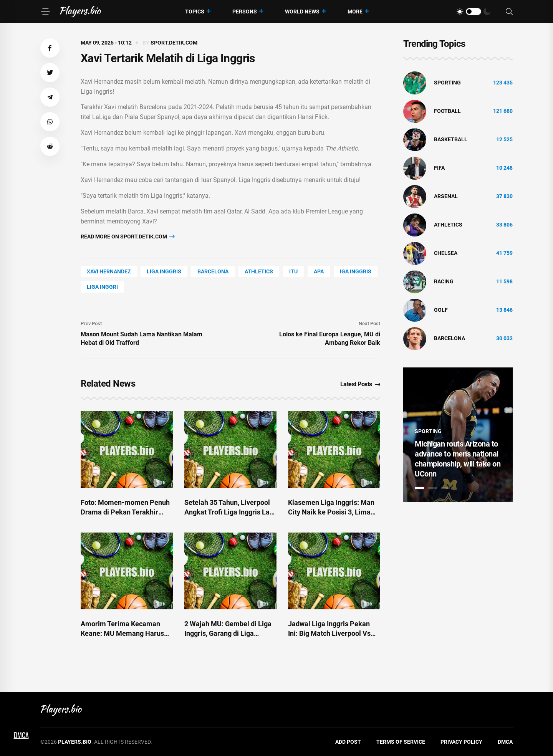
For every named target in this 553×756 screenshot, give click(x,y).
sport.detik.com (174, 43)
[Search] (509, 12)
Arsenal (446, 196)
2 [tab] (432, 488)
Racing (444, 281)
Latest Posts (360, 384)
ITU (293, 271)
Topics (195, 12)
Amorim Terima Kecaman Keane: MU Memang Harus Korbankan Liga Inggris (122, 633)
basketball (451, 139)
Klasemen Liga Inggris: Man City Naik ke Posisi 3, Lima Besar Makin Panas (331, 512)
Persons (245, 12)
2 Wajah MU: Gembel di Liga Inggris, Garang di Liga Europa (228, 633)
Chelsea (446, 253)
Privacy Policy (461, 742)
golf (441, 310)
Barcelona (213, 271)
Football (447, 111)
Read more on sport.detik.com (128, 236)
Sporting (447, 83)
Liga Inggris (164, 271)
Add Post (348, 742)
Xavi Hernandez (109, 271)
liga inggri (102, 287)
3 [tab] (445, 488)
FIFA (439, 168)
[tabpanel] (458, 435)
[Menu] (45, 12)
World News (302, 12)
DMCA (505, 742)
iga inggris (356, 271)
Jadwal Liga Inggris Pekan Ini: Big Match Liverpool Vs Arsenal (329, 633)
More (355, 12)
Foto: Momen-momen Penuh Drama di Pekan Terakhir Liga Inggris (125, 512)
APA (319, 271)
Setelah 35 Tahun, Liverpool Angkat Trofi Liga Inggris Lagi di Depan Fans (230, 512)
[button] (50, 48)
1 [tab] (419, 488)
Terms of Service (401, 742)
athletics (259, 271)
